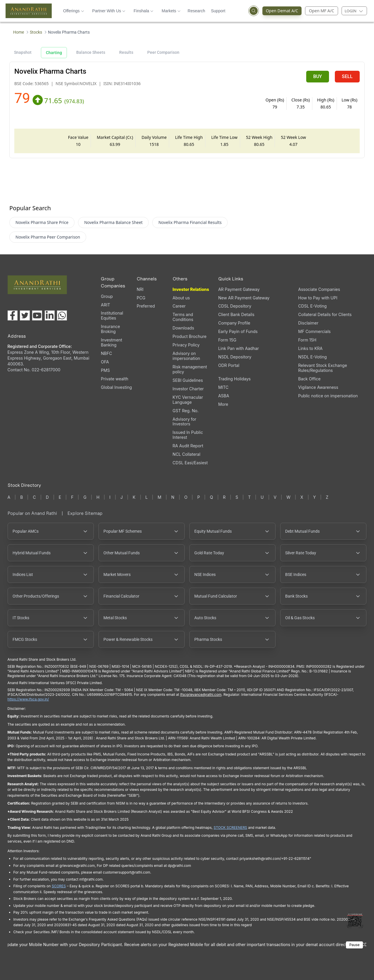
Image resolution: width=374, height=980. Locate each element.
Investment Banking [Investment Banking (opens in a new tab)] (111, 342)
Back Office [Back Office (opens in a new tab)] (310, 379)
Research (196, 11)
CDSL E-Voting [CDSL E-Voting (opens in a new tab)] (312, 306)
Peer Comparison (163, 52)
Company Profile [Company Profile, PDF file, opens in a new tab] (234, 323)
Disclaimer (308, 323)
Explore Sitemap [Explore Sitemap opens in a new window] (85, 513)
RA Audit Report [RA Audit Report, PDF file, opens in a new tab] (188, 446)
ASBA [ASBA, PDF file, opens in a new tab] (224, 396)
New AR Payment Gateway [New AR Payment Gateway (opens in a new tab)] (244, 298)
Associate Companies (319, 289)
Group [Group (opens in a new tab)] (107, 296)
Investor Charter (188, 389)
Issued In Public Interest (188, 435)
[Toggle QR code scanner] (355, 920)
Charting (54, 53)
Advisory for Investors (185, 422)
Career (179, 306)
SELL (347, 76)
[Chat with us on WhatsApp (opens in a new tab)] (62, 315)
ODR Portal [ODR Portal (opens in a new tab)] (229, 365)
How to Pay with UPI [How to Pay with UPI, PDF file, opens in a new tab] (318, 298)
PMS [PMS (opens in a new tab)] (105, 370)
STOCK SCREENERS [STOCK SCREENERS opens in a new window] (230, 828)
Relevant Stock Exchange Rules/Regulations (323, 368)
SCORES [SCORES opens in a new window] (59, 886)
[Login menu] (354, 11)
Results (126, 52)
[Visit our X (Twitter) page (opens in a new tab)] (25, 315)
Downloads (183, 328)
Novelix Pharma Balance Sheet (113, 222)
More (223, 404)
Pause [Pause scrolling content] (355, 945)
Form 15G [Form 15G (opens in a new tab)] (227, 340)
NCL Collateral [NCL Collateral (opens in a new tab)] (187, 454)
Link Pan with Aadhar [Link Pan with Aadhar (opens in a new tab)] (239, 348)
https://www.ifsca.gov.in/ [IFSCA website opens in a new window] (28, 699)
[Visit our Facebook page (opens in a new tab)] (13, 315)
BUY (318, 76)
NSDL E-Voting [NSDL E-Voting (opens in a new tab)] (313, 357)
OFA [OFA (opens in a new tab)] (105, 362)
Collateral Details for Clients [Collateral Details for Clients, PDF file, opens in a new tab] (325, 314)
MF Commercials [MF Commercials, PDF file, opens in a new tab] (315, 331)
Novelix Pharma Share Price (42, 222)
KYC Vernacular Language (188, 400)
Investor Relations (191, 289)
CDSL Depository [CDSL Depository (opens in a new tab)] (235, 306)
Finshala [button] (143, 11)
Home (19, 32)
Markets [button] (171, 11)
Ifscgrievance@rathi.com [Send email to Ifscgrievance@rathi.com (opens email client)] (201, 695)
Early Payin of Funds (238, 331)
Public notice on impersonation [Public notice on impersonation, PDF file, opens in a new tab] (328, 396)
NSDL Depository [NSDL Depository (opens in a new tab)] (235, 357)
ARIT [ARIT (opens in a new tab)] (105, 305)
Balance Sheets (91, 52)
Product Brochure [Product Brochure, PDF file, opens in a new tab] (190, 336)
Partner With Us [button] (109, 11)
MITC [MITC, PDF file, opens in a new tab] (223, 387)
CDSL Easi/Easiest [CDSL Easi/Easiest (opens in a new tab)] (190, 463)
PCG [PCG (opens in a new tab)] (141, 298)
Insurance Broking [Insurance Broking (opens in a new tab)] (110, 329)
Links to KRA (310, 348)
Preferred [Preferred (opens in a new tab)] (146, 306)
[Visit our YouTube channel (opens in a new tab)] (37, 315)
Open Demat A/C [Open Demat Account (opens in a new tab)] (280, 11)
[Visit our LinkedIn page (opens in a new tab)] (50, 315)
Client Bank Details (236, 314)
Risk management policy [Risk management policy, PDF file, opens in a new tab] (190, 369)
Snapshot (23, 52)
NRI (140, 289)
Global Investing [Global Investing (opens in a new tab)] (116, 387)
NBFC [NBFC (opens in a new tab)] (106, 353)
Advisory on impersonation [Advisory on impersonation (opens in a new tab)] (186, 356)
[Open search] (254, 11)
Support (218, 11)
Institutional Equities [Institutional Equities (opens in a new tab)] (112, 315)
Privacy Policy (186, 345)
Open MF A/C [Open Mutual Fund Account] (321, 11)
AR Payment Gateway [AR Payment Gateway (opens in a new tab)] (239, 289)
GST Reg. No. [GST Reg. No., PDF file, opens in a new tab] (186, 411)
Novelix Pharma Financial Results (190, 222)
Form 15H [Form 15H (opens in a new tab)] (307, 340)
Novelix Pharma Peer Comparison (48, 237)
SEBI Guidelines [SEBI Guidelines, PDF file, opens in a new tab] (188, 380)
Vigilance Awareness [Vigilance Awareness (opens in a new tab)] (318, 387)
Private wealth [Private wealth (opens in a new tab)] (115, 379)
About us (181, 298)
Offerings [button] (74, 11)
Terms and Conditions (183, 317)
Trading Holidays (234, 379)
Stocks (36, 32)
